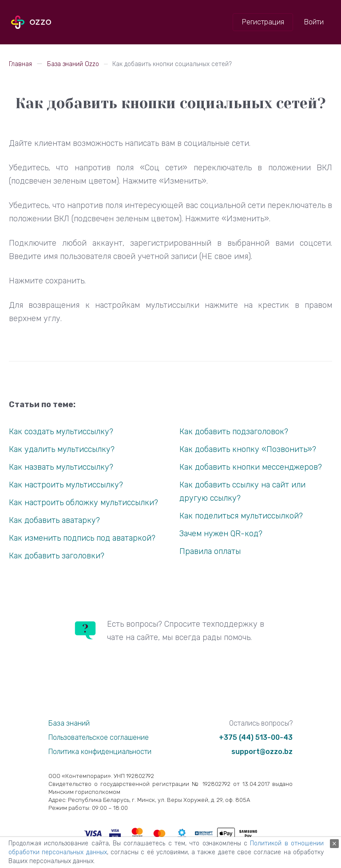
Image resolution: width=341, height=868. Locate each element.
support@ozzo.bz (262, 752)
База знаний (69, 723)
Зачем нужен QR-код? (221, 534)
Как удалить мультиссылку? (62, 449)
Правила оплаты (210, 551)
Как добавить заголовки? (57, 556)
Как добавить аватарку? (54, 520)
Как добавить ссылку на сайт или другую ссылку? (242, 491)
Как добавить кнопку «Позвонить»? (248, 449)
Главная (20, 64)
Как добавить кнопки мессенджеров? (251, 467)
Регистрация (263, 22)
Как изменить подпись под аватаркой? (82, 538)
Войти (314, 22)
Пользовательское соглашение (99, 737)
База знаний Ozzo (73, 64)
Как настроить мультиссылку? (66, 485)
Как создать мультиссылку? (61, 432)
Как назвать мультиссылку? (61, 467)
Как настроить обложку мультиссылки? (83, 503)
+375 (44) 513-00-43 (256, 737)
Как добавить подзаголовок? (234, 432)
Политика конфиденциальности (100, 752)
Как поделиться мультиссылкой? (241, 516)
